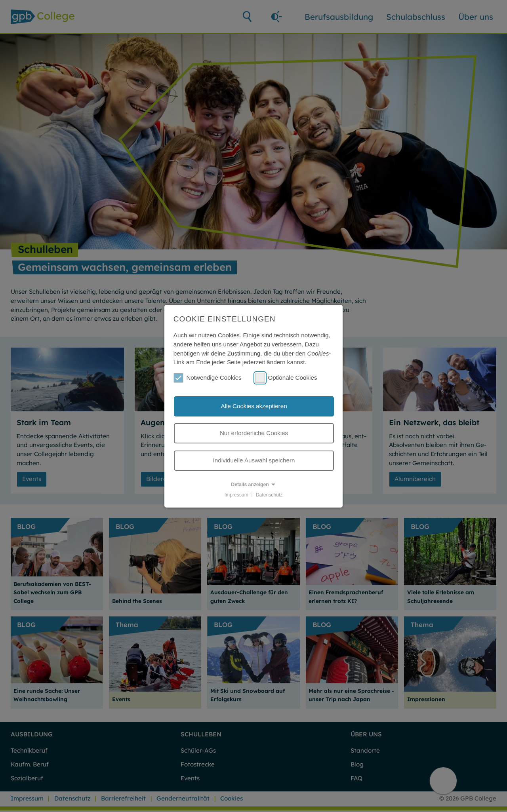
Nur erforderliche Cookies (254, 433)
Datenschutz (269, 494)
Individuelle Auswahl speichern (254, 460)
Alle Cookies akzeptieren (254, 406)
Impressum (236, 494)
